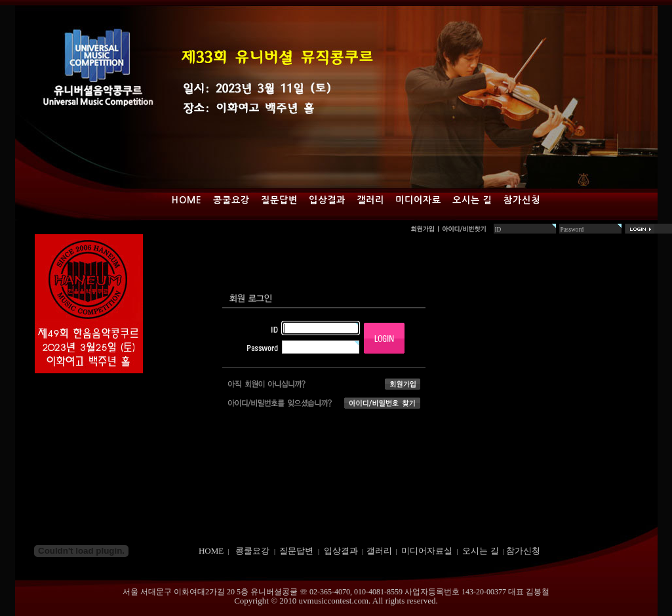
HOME (211, 551)
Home (187, 200)
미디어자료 (418, 200)
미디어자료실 (427, 551)
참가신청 (522, 200)
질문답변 (279, 200)
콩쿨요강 (231, 200)
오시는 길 (472, 200)
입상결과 (327, 200)
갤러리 (370, 200)
